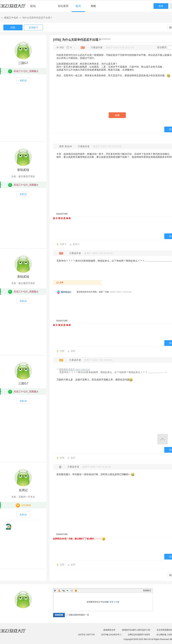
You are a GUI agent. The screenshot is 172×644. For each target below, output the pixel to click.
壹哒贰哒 (23, 170)
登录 (161, 6)
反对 (76, 244)
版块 (78, 6)
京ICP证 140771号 (86, 635)
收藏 (117, 115)
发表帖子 (33, 27)
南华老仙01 (66, 292)
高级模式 (147, 591)
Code (72, 591)
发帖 (93, 6)
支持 (63, 244)
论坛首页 (63, 6)
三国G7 (23, 63)
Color (59, 591)
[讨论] (57, 40)
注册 (117, 602)
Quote (68, 591)
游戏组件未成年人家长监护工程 (136, 630)
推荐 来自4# (66, 146)
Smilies (76, 591)
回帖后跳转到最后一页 (77, 615)
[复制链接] (106, 39)
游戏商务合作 (109, 630)
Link (63, 591)
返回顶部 (163, 439)
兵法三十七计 (11, 18)
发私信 (23, 80)
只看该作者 (97, 47)
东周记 (23, 490)
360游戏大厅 (16, 633)
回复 (13, 27)
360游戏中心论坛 (19, 7)
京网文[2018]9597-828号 (139, 635)
